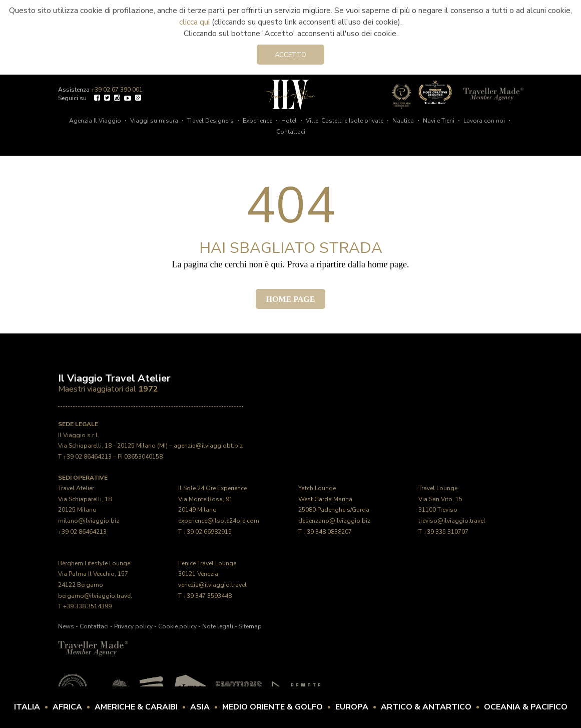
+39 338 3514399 (87, 606)
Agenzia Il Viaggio (95, 121)
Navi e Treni (439, 121)
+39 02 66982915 (207, 532)
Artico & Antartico (426, 707)
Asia (200, 707)
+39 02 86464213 (87, 457)
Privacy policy (133, 626)
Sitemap (250, 626)
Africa (67, 707)
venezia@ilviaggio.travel (212, 585)
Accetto (290, 55)
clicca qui (194, 22)
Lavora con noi (484, 121)
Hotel (289, 121)
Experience (257, 121)
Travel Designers (210, 121)
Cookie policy (177, 626)
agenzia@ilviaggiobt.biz (208, 446)
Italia (27, 707)
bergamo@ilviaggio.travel (95, 596)
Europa (352, 707)
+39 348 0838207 (328, 532)
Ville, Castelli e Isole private (345, 121)
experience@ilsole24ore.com (219, 521)
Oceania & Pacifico (526, 707)
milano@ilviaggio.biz (89, 521)
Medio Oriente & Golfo (272, 707)
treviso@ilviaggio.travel (452, 521)
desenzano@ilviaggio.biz (334, 521)
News (66, 626)
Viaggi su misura (154, 121)
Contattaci (291, 132)
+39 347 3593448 (207, 596)
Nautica (403, 121)
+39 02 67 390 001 (117, 90)
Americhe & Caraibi (136, 707)
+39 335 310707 (446, 532)
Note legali (218, 626)
